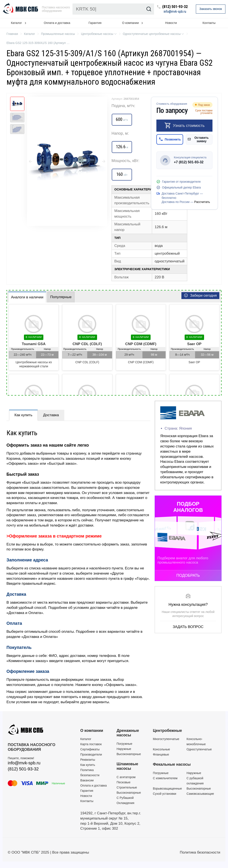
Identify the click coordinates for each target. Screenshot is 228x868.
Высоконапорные (129, 754)
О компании (92, 731)
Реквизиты (88, 760)
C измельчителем (165, 778)
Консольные (161, 749)
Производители (91, 754)
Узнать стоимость (185, 125)
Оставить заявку (198, 139)
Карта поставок (91, 744)
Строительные (127, 787)
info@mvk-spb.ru (175, 12)
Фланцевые (161, 754)
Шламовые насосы (127, 766)
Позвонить (170, 139)
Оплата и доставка (57, 23)
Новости (171, 23)
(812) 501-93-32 (175, 7)
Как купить (23, 415)
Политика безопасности (200, 852)
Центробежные (167, 731)
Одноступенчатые (199, 749)
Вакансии (87, 780)
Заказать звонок (211, 9)
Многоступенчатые (166, 739)
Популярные (61, 297)
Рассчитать (202, 202)
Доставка (51, 415)
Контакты (87, 801)
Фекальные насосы (172, 764)
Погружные (125, 744)
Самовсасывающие (200, 794)
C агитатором (126, 777)
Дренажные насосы (128, 733)
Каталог (86, 739)
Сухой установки (165, 794)
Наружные (124, 749)
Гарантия (95, 23)
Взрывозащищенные (167, 789)
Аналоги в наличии (27, 297)
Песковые (124, 782)
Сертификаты (90, 749)
